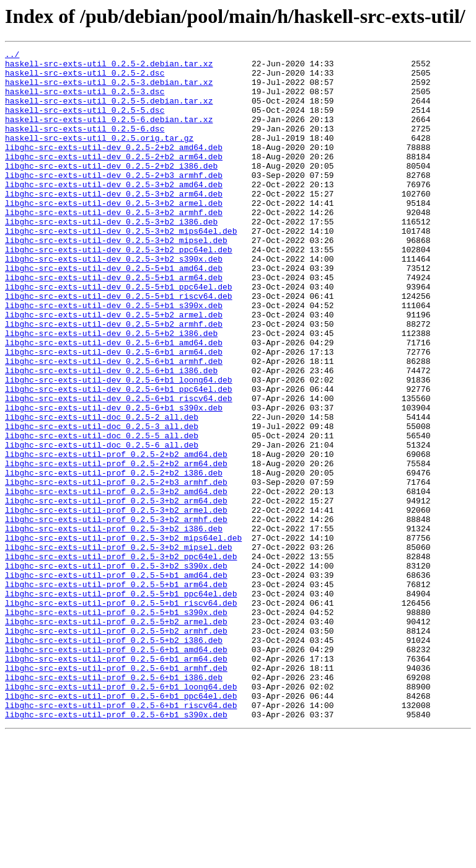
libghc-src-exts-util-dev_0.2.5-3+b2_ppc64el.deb (119, 290)
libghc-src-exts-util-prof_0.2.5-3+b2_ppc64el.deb (121, 658)
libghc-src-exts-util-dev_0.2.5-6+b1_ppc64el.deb (119, 458)
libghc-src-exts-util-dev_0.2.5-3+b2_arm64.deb (114, 223)
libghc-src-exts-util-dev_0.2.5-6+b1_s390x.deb (114, 480)
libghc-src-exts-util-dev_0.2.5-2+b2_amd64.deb (114, 167)
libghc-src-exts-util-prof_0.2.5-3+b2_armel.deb (116, 603)
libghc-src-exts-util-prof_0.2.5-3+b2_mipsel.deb (119, 647)
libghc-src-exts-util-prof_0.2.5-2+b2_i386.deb (114, 558)
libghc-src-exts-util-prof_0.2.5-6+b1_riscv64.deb (121, 837)
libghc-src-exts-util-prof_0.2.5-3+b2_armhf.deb (116, 614)
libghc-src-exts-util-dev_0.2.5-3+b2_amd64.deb (114, 212)
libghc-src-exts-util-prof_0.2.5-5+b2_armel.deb (116, 737)
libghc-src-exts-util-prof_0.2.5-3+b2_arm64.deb (116, 591)
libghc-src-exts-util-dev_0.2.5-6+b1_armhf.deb (114, 424)
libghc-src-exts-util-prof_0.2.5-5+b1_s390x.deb (116, 725)
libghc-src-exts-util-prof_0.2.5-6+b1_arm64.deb (116, 781)
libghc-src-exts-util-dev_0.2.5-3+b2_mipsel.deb (116, 279)
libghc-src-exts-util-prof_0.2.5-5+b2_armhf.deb (116, 748)
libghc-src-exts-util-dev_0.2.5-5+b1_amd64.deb (114, 312)
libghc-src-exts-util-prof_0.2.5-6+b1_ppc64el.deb (121, 826)
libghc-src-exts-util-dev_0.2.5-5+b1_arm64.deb (114, 324)
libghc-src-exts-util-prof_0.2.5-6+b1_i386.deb (114, 804)
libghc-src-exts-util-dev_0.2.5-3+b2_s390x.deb (114, 301)
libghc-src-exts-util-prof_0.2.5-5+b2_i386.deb (114, 759)
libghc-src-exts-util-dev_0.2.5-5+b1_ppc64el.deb (119, 335)
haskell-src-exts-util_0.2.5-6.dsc (85, 145)
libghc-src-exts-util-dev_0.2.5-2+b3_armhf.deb (114, 201)
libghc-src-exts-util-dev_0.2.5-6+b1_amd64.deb (114, 402)
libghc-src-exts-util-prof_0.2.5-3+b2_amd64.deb (116, 580)
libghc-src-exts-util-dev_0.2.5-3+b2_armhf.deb (114, 246)
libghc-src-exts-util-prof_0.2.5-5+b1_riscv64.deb (121, 714)
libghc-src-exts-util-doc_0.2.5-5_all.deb (102, 513)
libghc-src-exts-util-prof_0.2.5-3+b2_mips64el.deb (123, 636)
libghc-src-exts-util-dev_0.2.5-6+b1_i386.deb (111, 435)
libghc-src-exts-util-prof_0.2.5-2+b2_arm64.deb (116, 547)
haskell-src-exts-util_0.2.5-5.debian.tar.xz (109, 112)
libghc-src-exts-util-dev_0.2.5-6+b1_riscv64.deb (119, 469)
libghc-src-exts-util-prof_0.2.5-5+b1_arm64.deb (116, 692)
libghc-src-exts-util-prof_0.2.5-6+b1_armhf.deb (116, 792)
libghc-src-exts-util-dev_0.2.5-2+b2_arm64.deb (114, 179)
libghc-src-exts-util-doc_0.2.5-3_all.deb (102, 502)
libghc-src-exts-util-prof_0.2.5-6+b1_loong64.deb (121, 815)
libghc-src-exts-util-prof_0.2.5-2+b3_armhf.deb (116, 569)
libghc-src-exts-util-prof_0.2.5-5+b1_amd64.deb (116, 681)
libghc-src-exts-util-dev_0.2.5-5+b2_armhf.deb (114, 379)
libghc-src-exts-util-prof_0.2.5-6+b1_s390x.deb (116, 848)
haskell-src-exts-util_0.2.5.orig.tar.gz (99, 156)
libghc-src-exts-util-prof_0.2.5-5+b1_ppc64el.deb (121, 703)
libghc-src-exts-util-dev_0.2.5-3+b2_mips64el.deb (121, 268)
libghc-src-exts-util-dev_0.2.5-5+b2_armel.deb (114, 368)
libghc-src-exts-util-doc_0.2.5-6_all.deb (102, 525)
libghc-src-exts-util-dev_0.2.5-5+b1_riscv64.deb (119, 346)
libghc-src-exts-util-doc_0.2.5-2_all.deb (102, 491)
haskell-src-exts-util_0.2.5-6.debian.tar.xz (109, 134)
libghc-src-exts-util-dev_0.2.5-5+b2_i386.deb (111, 391)
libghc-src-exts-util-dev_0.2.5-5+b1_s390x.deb (114, 357)
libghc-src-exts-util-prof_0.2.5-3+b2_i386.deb (114, 625)
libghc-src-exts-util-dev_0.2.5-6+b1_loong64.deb (119, 446)
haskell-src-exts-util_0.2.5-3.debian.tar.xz (109, 89)
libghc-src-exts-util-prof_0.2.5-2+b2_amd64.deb (116, 536)
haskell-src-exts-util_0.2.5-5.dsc (85, 123)
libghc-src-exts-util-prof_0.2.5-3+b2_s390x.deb (116, 670)
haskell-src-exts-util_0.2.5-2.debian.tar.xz (109, 67)
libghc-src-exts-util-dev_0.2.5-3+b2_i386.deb (111, 257)
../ (12, 56)
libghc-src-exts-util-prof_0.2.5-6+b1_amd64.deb (116, 770)
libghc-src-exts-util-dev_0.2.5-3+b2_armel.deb (114, 234)
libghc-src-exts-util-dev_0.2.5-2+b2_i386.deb (111, 190)
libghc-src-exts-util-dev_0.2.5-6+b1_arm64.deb (114, 413)
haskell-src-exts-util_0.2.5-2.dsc (85, 78)
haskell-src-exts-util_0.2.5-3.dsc (85, 100)
